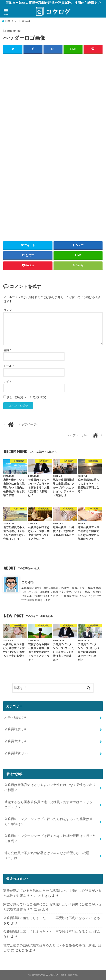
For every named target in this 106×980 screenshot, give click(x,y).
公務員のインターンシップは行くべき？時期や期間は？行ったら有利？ (50, 838)
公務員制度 (15, 729)
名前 (7, 350)
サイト (8, 381)
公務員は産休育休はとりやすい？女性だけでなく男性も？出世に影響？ (50, 787)
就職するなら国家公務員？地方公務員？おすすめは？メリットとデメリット (50, 804)
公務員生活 (15, 741)
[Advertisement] (53, 125)
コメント (9, 310)
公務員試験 (16, 753)
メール (8, 366)
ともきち (28, 582)
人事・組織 (15, 717)
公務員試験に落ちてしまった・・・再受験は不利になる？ (46, 918)
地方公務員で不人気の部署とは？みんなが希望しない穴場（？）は (47, 855)
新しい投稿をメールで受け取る (27, 397)
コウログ (51, 975)
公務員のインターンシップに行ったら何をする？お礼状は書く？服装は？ (48, 821)
